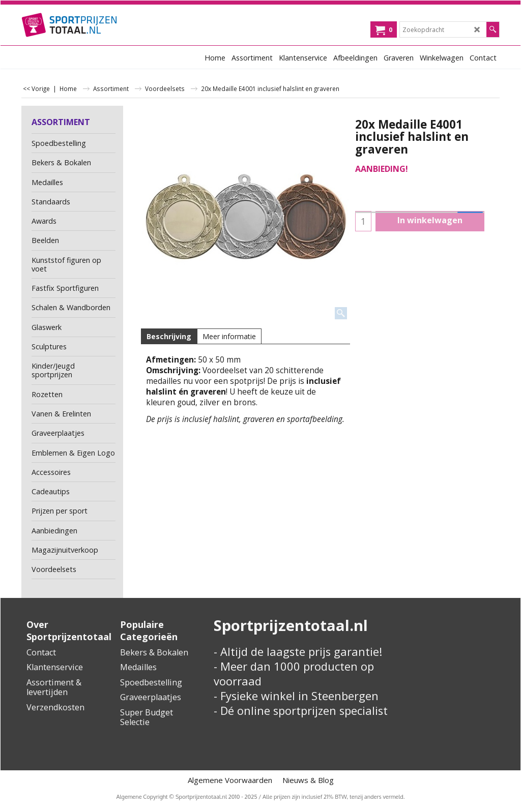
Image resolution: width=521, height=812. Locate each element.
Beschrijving (169, 336)
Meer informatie (229, 336)
